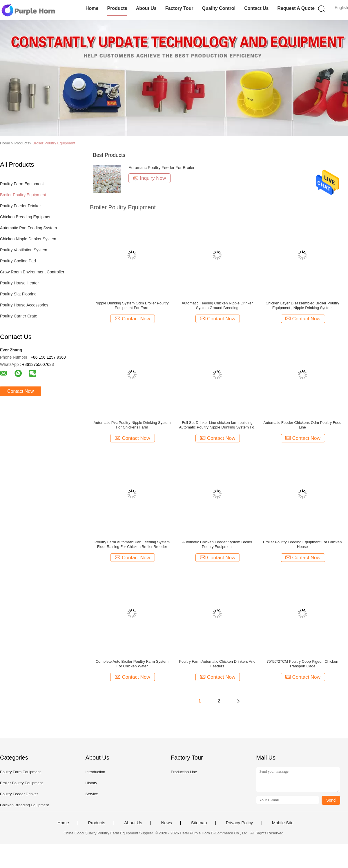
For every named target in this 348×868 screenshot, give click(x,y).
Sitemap (199, 823)
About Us (146, 8)
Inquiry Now (149, 178)
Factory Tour (179, 8)
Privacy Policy (239, 823)
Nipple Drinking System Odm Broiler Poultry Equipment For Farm (132, 305)
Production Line (184, 772)
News (166, 823)
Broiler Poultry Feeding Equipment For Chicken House (302, 544)
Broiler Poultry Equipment (54, 143)
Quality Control (219, 8)
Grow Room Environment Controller (32, 272)
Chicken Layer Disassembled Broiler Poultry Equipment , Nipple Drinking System (302, 305)
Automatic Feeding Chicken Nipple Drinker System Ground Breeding (217, 305)
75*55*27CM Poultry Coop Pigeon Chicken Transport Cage (302, 664)
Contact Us (256, 8)
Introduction (95, 772)
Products (117, 8)
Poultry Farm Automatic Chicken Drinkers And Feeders (217, 664)
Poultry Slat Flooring (18, 294)
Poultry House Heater (19, 283)
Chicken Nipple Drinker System (28, 239)
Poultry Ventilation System (24, 250)
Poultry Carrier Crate (19, 316)
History (91, 783)
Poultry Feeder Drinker (20, 206)
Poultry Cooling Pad (18, 261)
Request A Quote (296, 8)
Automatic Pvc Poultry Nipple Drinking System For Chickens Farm (132, 425)
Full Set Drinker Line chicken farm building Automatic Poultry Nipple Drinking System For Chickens (217, 425)
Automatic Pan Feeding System (28, 228)
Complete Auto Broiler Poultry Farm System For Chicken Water (132, 664)
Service (91, 794)
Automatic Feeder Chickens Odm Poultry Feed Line (302, 425)
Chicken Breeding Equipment (26, 217)
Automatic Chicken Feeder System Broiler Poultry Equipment (217, 544)
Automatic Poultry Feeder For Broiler (161, 168)
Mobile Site (283, 823)
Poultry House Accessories (24, 305)
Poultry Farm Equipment (22, 184)
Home (92, 8)
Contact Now (21, 391)
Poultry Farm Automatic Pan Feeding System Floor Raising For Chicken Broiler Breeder (132, 544)
